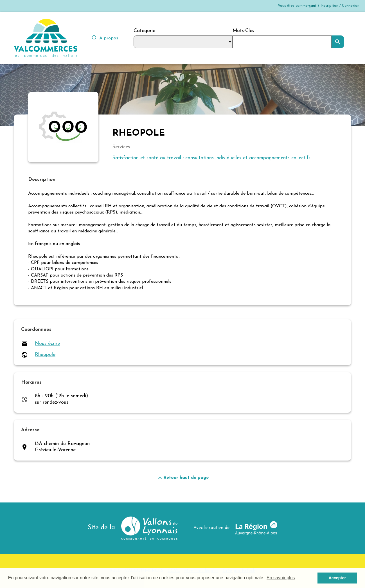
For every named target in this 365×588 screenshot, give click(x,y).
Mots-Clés (243, 31)
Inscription (329, 6)
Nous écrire (47, 344)
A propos (105, 38)
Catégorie (144, 31)
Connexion (351, 6)
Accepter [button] (337, 578)
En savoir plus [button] (281, 578)
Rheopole (45, 355)
